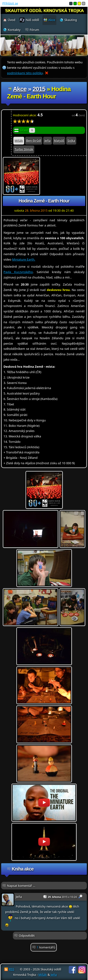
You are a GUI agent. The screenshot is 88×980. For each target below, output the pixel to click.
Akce (20, 89)
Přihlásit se (10, 3)
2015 (39, 89)
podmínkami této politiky (25, 73)
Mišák (19, 141)
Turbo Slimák (24, 149)
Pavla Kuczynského (18, 272)
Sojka (71, 141)
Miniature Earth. (24, 259)
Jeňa (47, 141)
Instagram (82, 970)
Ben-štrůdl (34, 141)
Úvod (11, 20)
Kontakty (14, 30)
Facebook (73, 970)
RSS (11, 969)
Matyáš (59, 141)
